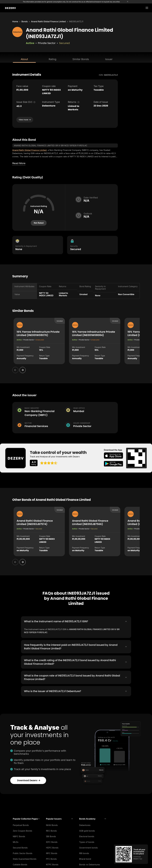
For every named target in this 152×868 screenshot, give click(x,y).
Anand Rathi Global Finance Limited (48, 21)
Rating (52, 59)
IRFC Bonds (52, 853)
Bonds (25, 21)
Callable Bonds (20, 864)
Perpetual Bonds (21, 824)
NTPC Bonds (52, 864)
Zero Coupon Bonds (22, 830)
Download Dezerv (29, 780)
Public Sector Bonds (23, 853)
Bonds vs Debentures (90, 864)
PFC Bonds (51, 858)
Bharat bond (85, 858)
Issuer (109, 59)
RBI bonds (84, 853)
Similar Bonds (81, 59)
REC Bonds (51, 830)
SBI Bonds (51, 836)
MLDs (16, 841)
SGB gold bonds (87, 830)
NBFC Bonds (19, 836)
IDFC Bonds (52, 841)
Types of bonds (87, 841)
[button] (26, 818)
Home (15, 21)
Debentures (85, 824)
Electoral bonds (87, 836)
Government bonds (89, 847)
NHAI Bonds (52, 824)
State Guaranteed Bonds (25, 858)
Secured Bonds (20, 847)
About (24, 59)
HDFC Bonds (52, 847)
